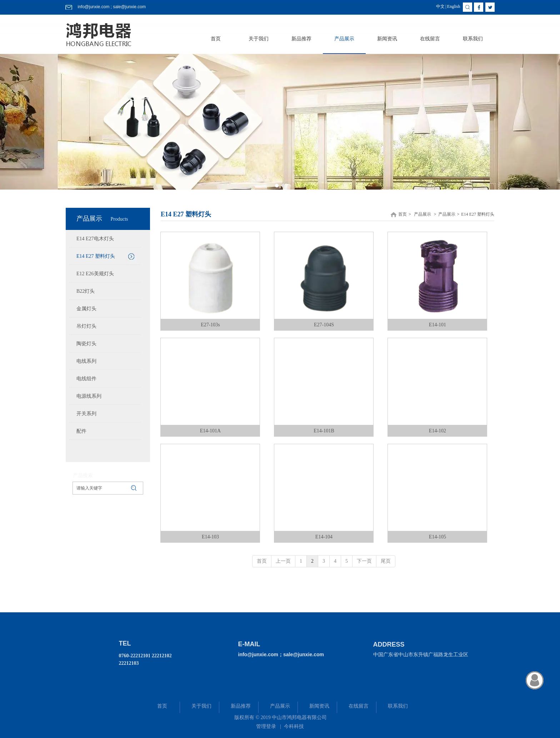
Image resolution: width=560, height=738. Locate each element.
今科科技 (294, 726)
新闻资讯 (319, 706)
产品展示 (422, 214)
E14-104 (324, 537)
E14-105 (437, 537)
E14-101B (324, 431)
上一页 (283, 561)
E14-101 (437, 325)
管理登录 (266, 726)
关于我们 (201, 706)
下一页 (364, 561)
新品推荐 (241, 706)
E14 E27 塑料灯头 (478, 214)
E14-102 (437, 431)
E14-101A (210, 431)
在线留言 (359, 706)
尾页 (386, 561)
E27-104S (324, 325)
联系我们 (398, 706)
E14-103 (210, 537)
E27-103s (210, 325)
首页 (402, 214)
